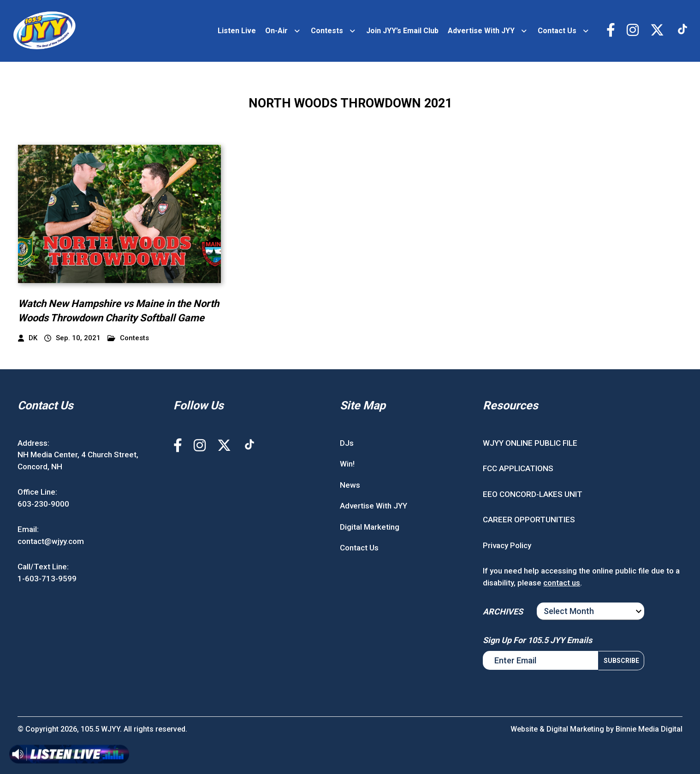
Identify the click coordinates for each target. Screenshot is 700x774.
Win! (347, 464)
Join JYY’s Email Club (402, 31)
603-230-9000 (43, 504)
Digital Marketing (370, 527)
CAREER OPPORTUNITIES (529, 520)
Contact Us (557, 31)
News (350, 485)
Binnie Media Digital (649, 729)
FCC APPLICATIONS (518, 468)
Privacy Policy (507, 545)
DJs (347, 443)
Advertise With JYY (481, 31)
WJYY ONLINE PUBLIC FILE (530, 443)
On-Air (276, 31)
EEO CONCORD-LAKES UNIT (533, 494)
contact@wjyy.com (51, 541)
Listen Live (237, 31)
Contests (327, 31)
